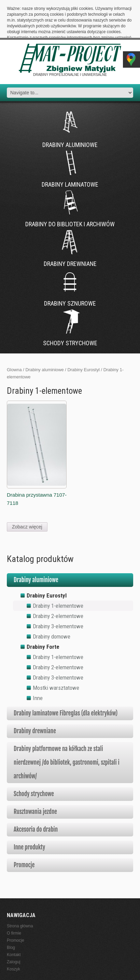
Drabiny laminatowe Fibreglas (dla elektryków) (66, 681)
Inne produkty (29, 815)
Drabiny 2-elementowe (58, 584)
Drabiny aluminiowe (44, 338)
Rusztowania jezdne (35, 780)
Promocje (24, 833)
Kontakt (14, 923)
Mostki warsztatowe (56, 656)
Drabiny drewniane (35, 699)
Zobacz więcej (27, 495)
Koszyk (13, 938)
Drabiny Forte (43, 615)
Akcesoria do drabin (36, 798)
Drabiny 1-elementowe (58, 574)
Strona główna (20, 895)
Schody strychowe (34, 762)
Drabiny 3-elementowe (58, 594)
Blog (11, 916)
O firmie (14, 902)
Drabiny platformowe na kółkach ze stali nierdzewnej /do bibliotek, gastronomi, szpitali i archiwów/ (67, 731)
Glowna (14, 338)
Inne (38, 666)
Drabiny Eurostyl (83, 338)
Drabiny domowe (52, 605)
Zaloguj (13, 930)
